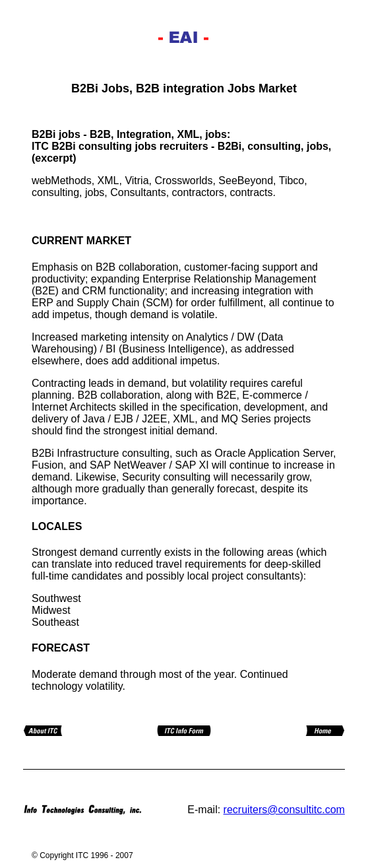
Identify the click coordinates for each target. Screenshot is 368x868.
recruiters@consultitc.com (284, 810)
